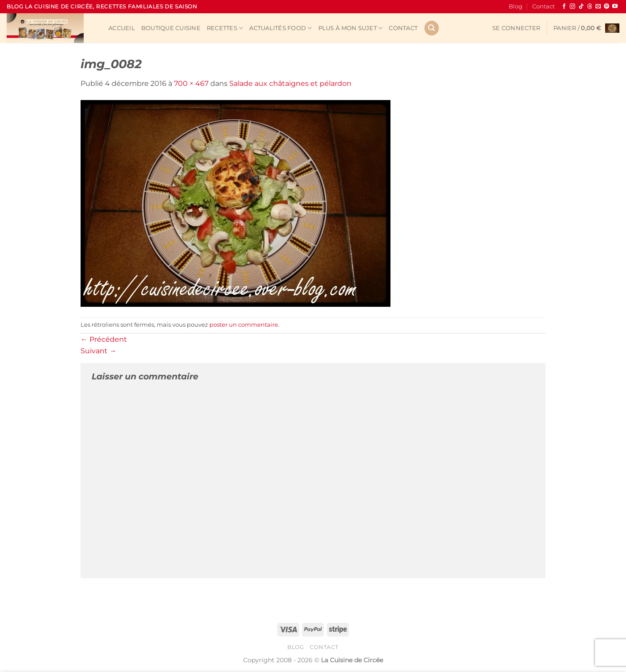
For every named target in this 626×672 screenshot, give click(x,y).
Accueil (122, 28)
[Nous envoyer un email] (598, 7)
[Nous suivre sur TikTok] (581, 7)
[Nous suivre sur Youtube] (615, 7)
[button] (516, 28)
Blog (516, 6)
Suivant (99, 351)
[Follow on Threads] (590, 7)
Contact (543, 6)
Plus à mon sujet (351, 28)
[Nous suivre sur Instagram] (572, 7)
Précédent (104, 339)
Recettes (225, 28)
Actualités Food (280, 28)
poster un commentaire (244, 325)
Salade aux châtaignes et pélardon (290, 83)
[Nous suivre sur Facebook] (564, 7)
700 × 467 (191, 83)
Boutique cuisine (171, 28)
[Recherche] (432, 28)
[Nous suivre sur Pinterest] (607, 7)
